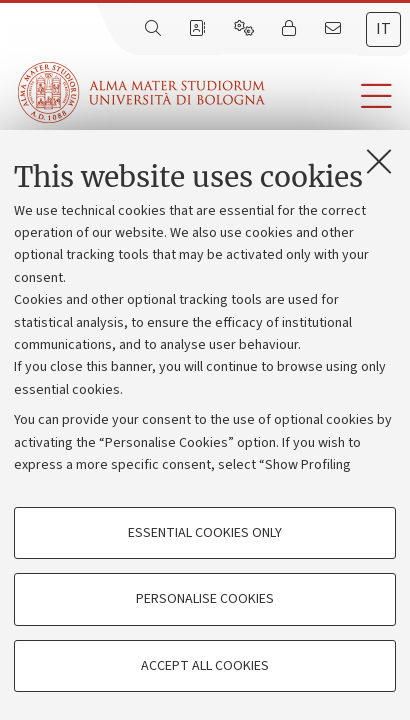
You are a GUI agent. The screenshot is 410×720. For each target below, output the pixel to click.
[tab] (383, 29)
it (383, 29)
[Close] (379, 161)
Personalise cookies (205, 599)
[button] (337, 96)
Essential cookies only (205, 533)
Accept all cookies (205, 666)
